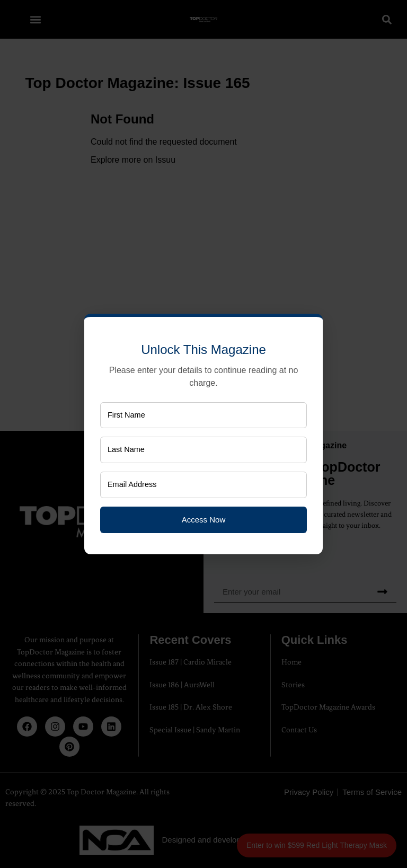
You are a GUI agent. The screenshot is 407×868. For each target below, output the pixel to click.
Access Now (204, 522)
